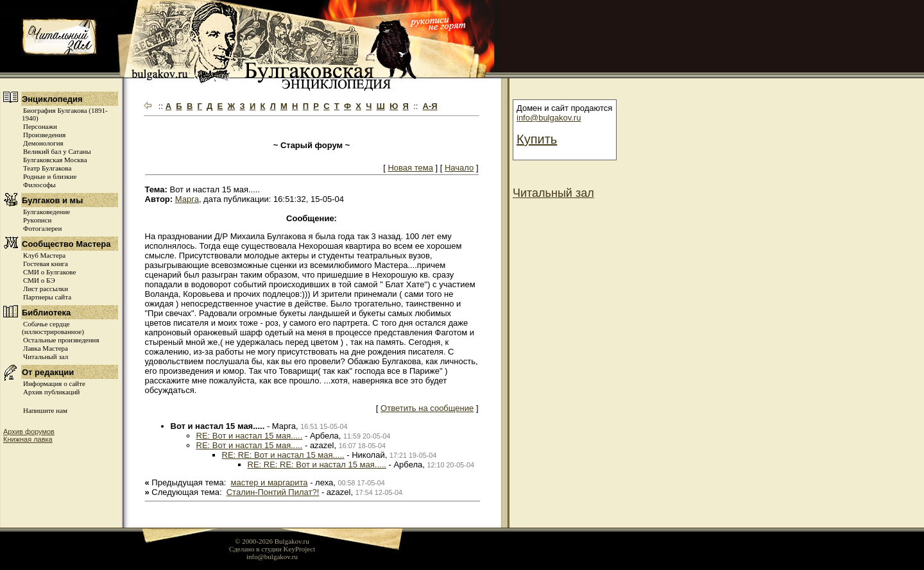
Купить (537, 139)
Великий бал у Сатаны (57, 151)
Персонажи (40, 126)
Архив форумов (29, 432)
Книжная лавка (28, 439)
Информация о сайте (54, 383)
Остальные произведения (61, 340)
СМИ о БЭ (39, 280)
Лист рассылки (46, 289)
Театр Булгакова (47, 168)
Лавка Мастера (46, 348)
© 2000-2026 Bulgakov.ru (272, 541)
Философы (39, 185)
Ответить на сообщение (427, 408)
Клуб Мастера (44, 255)
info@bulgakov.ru (549, 118)
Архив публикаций (51, 392)
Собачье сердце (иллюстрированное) (53, 328)
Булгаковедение (47, 212)
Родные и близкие (50, 176)
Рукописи (37, 220)
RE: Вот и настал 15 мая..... (250, 436)
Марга (187, 199)
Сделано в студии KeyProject (272, 549)
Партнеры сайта (47, 297)
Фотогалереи (42, 228)
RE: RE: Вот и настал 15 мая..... (283, 455)
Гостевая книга (46, 264)
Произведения (44, 135)
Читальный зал (46, 356)
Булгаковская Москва (55, 160)
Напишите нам (45, 410)
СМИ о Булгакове (49, 272)
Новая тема (410, 168)
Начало (459, 168)
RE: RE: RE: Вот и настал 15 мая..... (317, 465)
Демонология (43, 143)
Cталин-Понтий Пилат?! (273, 492)
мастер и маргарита (269, 482)
